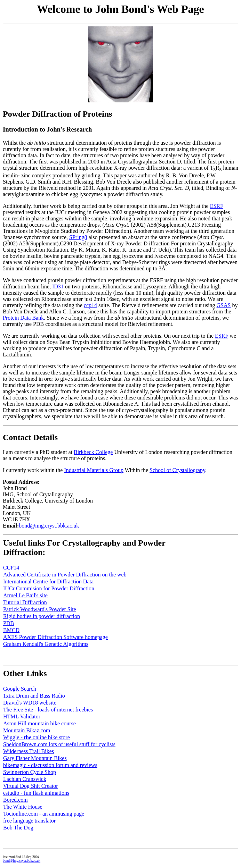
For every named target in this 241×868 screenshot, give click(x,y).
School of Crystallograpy (177, 470)
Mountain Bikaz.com (27, 730)
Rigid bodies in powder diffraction (42, 616)
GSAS (224, 305)
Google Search (20, 689)
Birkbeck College (93, 452)
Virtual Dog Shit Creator (31, 786)
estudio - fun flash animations (36, 793)
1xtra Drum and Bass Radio (34, 696)
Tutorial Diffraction (25, 602)
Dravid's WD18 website (30, 703)
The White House (23, 807)
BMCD (11, 630)
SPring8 (78, 237)
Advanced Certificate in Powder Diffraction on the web (65, 575)
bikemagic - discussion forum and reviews (50, 765)
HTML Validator (22, 717)
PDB (9, 623)
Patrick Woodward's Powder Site (40, 609)
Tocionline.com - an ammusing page (44, 814)
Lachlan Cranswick (25, 779)
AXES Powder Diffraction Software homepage (55, 637)
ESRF (217, 206)
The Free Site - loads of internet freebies (48, 710)
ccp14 (90, 305)
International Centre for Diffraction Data (48, 582)
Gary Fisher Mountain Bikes (35, 758)
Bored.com (15, 800)
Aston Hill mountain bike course (39, 723)
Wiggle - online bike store (37, 737)
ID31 (58, 286)
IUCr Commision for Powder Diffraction (49, 588)
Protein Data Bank (23, 318)
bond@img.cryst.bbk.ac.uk (49, 526)
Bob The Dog (18, 828)
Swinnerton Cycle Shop (30, 772)
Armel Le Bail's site (25, 595)
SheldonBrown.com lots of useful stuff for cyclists (59, 744)
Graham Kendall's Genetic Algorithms (46, 644)
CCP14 (11, 568)
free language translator (29, 821)
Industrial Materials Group (94, 470)
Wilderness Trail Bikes (29, 751)
